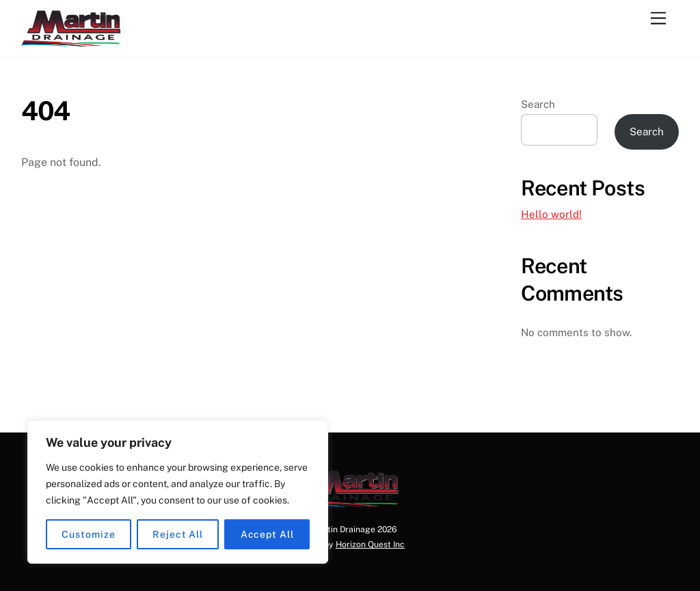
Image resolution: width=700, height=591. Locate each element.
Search (538, 104)
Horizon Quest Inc (370, 544)
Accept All (267, 534)
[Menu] (658, 19)
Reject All (178, 534)
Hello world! (551, 214)
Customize (88, 534)
